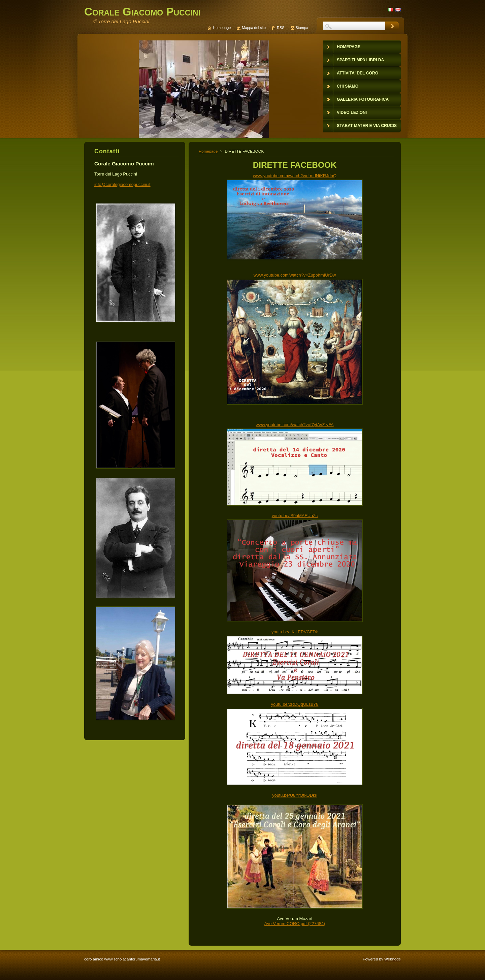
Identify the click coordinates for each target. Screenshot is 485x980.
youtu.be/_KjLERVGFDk (295, 632)
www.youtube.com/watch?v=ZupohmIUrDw (295, 275)
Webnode (393, 959)
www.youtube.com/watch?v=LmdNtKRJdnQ (295, 176)
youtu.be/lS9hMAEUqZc (295, 516)
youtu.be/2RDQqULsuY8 (295, 704)
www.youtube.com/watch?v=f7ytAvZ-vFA (295, 425)
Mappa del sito (254, 28)
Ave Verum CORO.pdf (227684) (295, 924)
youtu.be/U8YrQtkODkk (295, 795)
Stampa (302, 28)
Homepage (208, 151)
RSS (281, 28)
